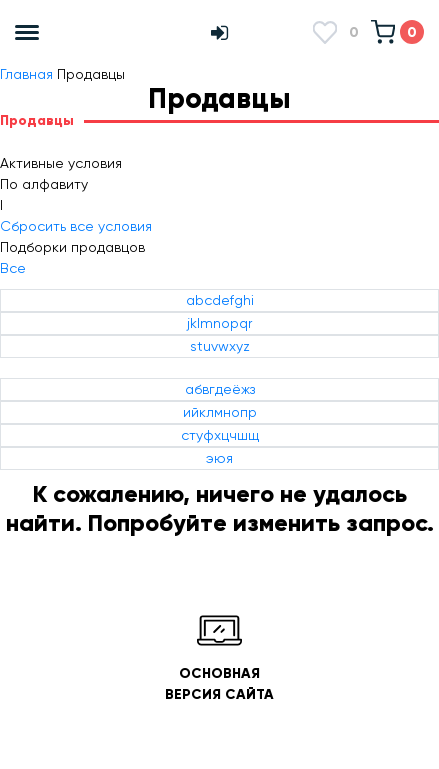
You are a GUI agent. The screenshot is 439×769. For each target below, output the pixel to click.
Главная (26, 74)
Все (13, 268)
